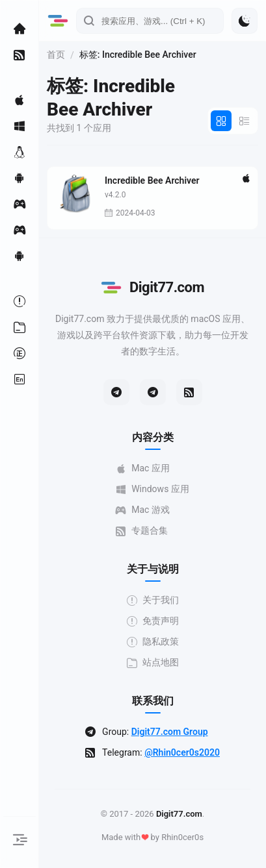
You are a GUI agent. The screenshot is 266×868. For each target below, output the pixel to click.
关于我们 (153, 600)
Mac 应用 (143, 468)
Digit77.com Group (170, 732)
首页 (56, 55)
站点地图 (153, 663)
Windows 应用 (153, 489)
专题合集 (142, 531)
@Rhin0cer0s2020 (182, 752)
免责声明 (153, 621)
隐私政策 (153, 642)
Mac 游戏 (143, 510)
